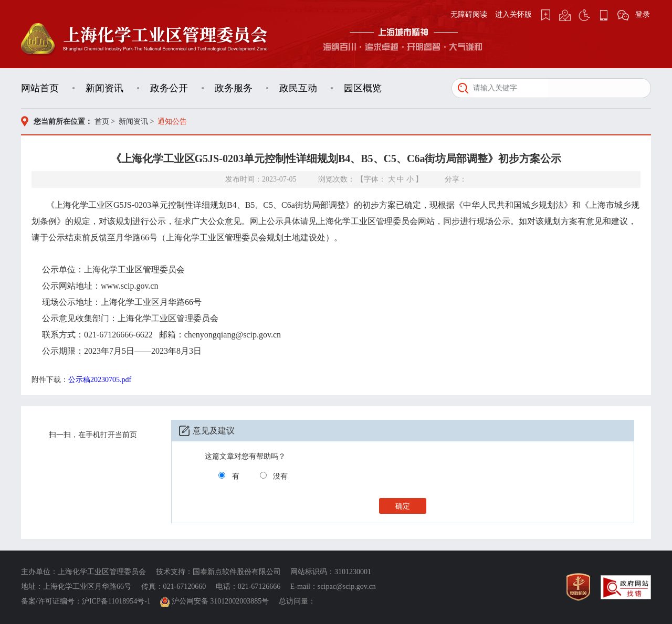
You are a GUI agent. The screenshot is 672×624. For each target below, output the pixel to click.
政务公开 (169, 88)
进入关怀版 (513, 14)
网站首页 (40, 88)
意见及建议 (214, 431)
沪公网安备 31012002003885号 (216, 601)
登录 (643, 14)
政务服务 (234, 88)
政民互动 (298, 88)
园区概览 (363, 88)
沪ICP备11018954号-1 (116, 601)
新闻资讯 (104, 88)
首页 (102, 121)
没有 (280, 476)
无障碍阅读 (469, 14)
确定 (403, 506)
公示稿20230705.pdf (100, 380)
